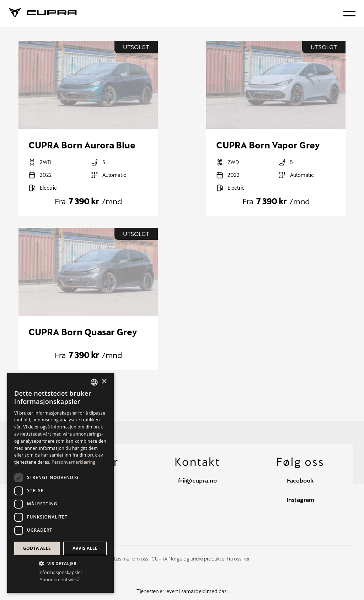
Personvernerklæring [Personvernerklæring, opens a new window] (73, 462)
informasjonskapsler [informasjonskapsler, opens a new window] (60, 572)
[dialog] (60, 483)
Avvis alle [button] (85, 548)
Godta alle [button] (37, 548)
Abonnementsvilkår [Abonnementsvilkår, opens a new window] (60, 580)
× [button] (104, 382)
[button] (60, 563)
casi (223, 591)
